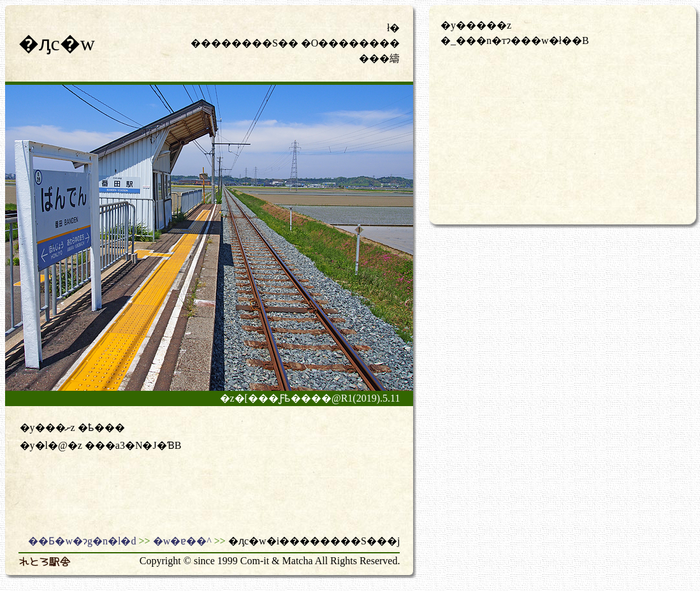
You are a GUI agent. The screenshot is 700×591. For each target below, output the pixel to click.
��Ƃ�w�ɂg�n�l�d (82, 541)
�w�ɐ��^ (182, 541)
